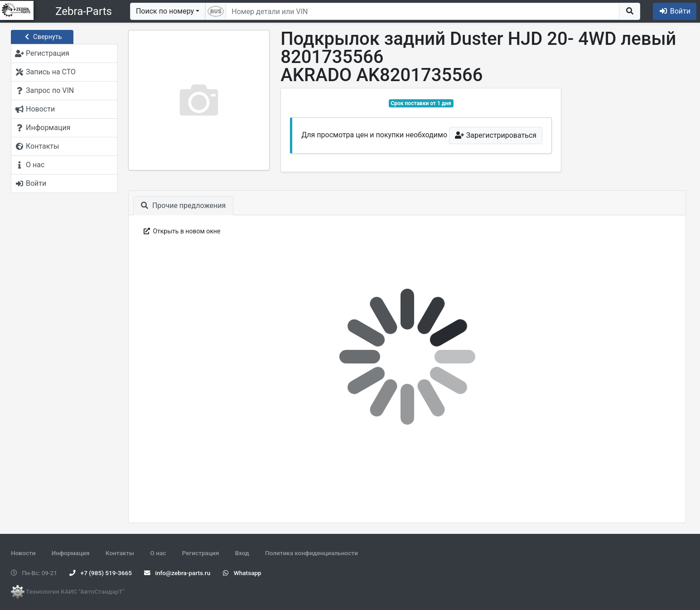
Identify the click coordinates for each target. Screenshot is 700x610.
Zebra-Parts (84, 11)
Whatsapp (242, 573)
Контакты (120, 553)
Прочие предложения (183, 206)
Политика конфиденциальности (311, 553)
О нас (158, 553)
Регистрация (201, 553)
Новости (23, 553)
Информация (71, 553)
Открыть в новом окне (181, 231)
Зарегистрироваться (496, 135)
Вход (242, 553)
